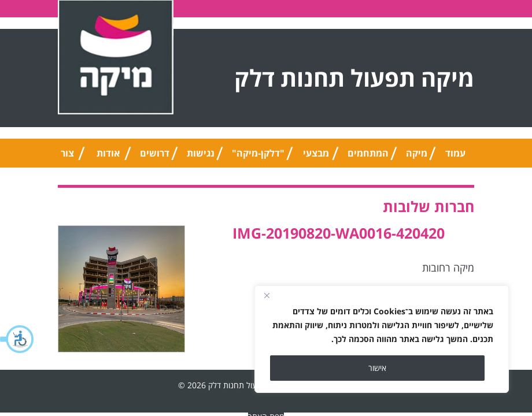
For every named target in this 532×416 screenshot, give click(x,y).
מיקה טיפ (417, 157)
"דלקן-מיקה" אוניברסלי (258, 157)
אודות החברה (108, 157)
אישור (377, 368)
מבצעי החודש (316, 157)
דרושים (155, 153)
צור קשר (67, 157)
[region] (382, 339)
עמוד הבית (455, 157)
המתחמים (368, 153)
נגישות (201, 153)
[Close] (267, 295)
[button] (17, 339)
